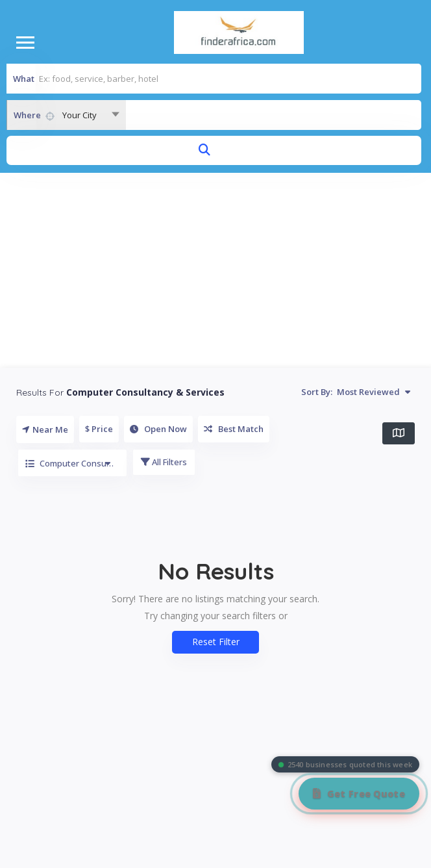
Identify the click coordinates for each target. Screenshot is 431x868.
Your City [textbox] (80, 115)
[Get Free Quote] (359, 794)
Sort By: (356, 392)
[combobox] (66, 115)
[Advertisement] (216, 270)
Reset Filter (216, 642)
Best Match (234, 429)
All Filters (164, 462)
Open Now (158, 429)
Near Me (45, 429)
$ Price (99, 429)
